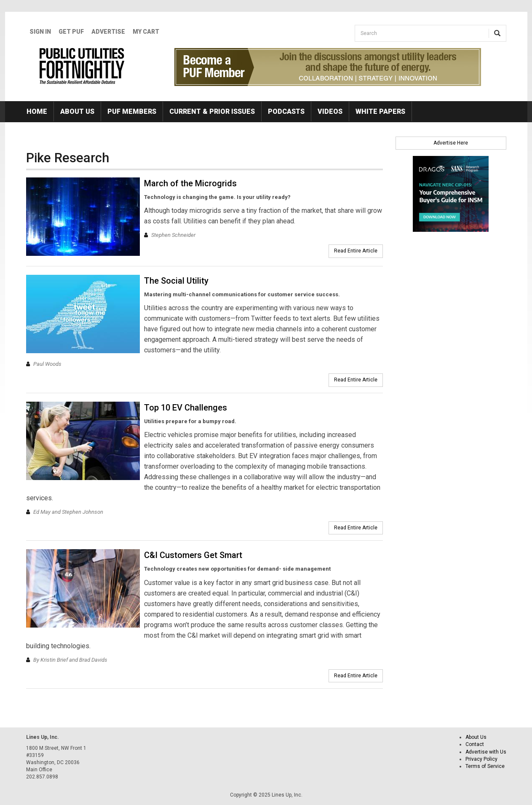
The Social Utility (176, 281)
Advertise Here (451, 143)
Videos (330, 111)
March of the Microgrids (190, 183)
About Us (77, 111)
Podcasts (286, 111)
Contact (475, 744)
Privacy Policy (481, 759)
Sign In (40, 32)
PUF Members (132, 111)
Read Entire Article (356, 251)
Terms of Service (485, 766)
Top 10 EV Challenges (186, 408)
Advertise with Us (486, 752)
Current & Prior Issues (212, 111)
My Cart (146, 32)
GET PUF (71, 32)
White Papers (380, 111)
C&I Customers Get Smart (193, 555)
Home (37, 111)
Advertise (108, 32)
